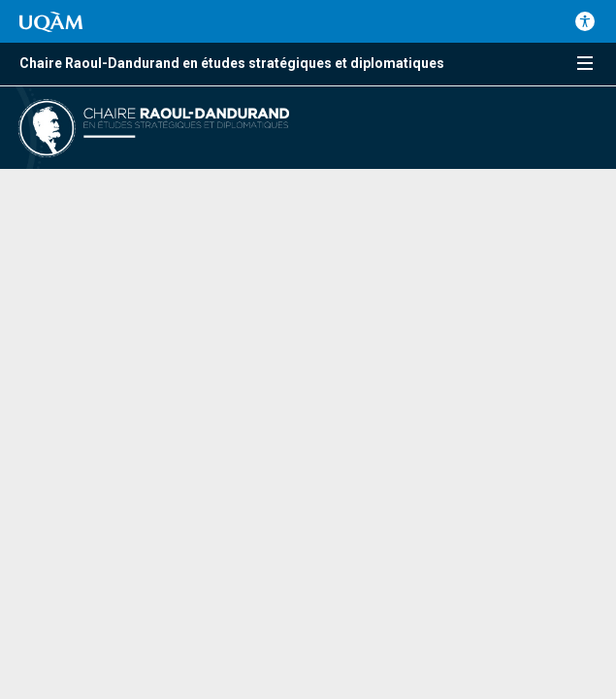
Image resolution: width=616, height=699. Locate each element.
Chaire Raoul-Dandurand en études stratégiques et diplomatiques (232, 63)
